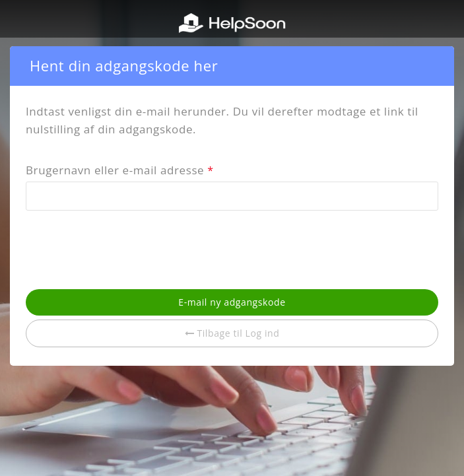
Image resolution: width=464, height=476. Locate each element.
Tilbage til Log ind (232, 333)
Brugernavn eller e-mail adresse (120, 171)
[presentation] (126, 250)
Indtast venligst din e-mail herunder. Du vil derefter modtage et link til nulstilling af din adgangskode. (222, 120)
